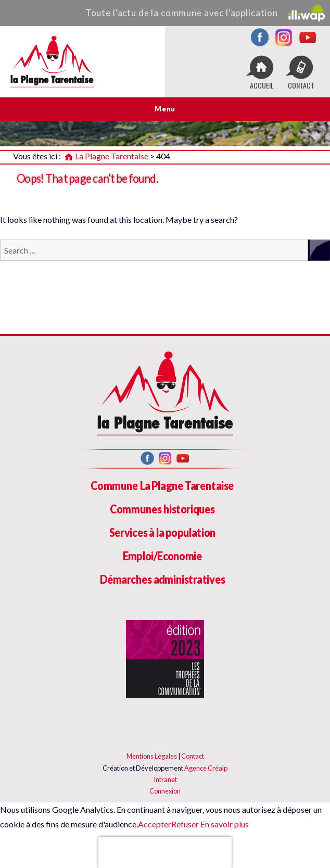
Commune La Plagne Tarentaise (162, 486)
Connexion (165, 791)
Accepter (155, 824)
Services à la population (162, 532)
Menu (165, 109)
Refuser (185, 824)
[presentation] (165, 852)
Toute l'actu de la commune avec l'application (205, 13)
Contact (193, 756)
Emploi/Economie (163, 556)
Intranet (165, 779)
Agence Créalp (206, 768)
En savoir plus (224, 824)
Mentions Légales (152, 756)
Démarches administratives (163, 579)
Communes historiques (162, 509)
